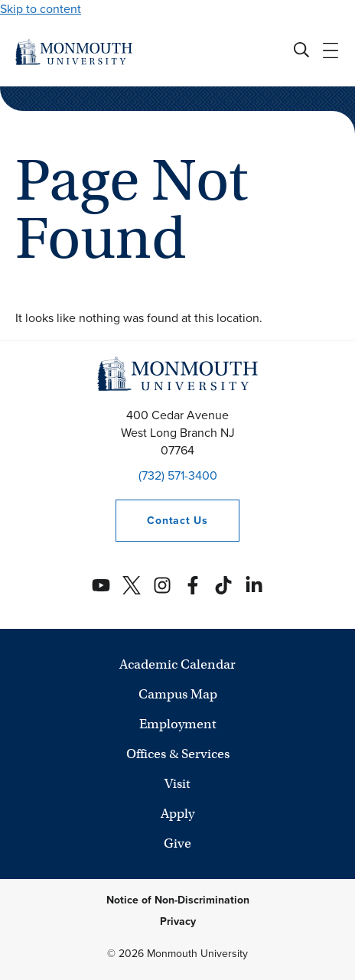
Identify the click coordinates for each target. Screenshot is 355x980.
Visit (177, 784)
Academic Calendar (177, 664)
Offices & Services (178, 754)
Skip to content (41, 9)
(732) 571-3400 (178, 475)
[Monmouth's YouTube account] (101, 585)
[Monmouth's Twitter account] (132, 585)
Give (177, 843)
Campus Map (178, 694)
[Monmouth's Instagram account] (162, 585)
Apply (177, 814)
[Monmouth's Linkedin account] (254, 585)
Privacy (178, 921)
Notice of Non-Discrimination (178, 900)
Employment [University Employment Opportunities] (178, 724)
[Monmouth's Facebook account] (193, 585)
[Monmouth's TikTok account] (223, 585)
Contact (161, 521)
